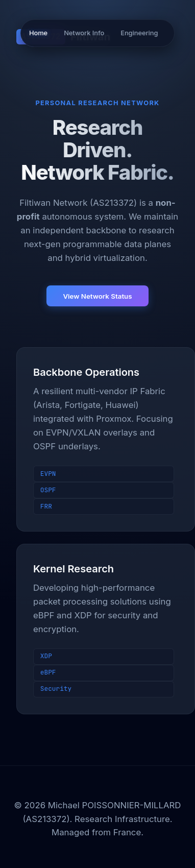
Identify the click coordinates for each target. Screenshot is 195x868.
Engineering (139, 33)
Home (38, 33)
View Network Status (97, 296)
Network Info (84, 33)
